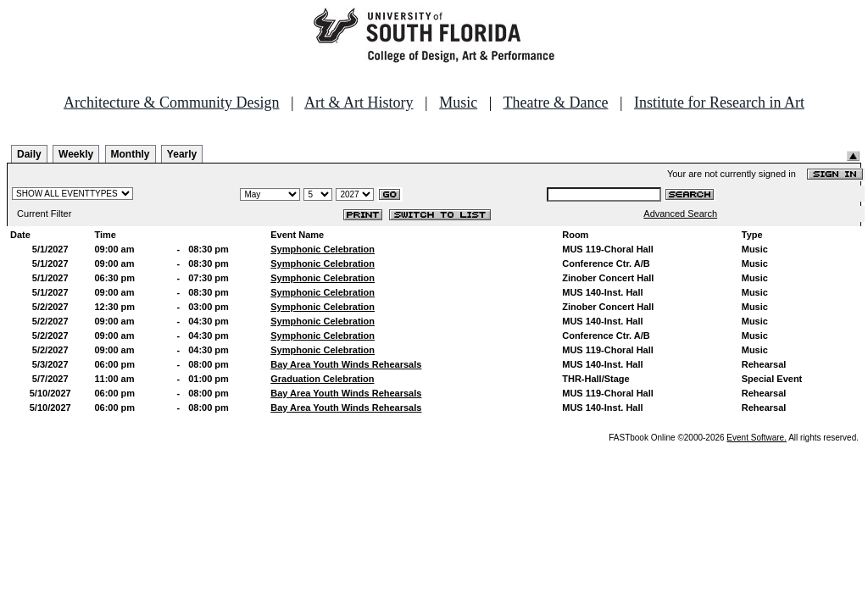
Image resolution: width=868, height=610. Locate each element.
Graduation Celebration (322, 379)
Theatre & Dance (555, 103)
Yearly (182, 154)
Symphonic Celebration (323, 249)
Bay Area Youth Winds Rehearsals (346, 364)
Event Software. (757, 438)
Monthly (131, 154)
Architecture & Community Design (171, 103)
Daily (29, 154)
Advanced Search (680, 213)
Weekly (76, 154)
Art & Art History (359, 103)
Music (458, 103)
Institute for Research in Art (719, 103)
